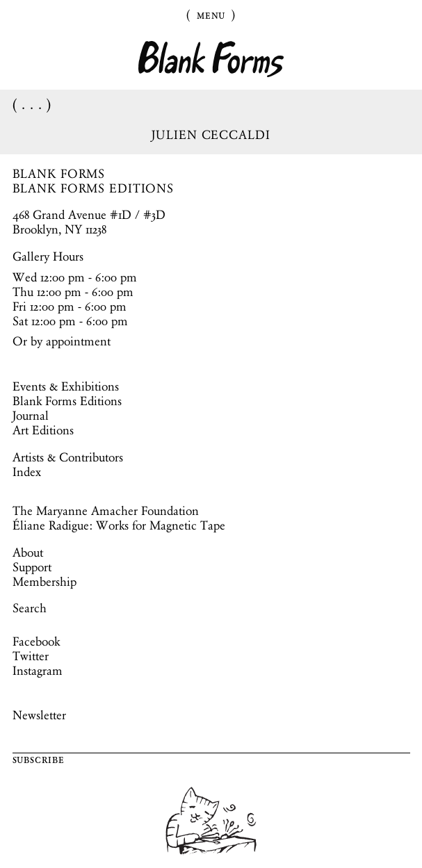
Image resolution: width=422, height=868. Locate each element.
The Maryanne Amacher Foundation (106, 511)
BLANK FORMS (59, 174)
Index (27, 472)
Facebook (36, 641)
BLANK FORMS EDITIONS (94, 188)
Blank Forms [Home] (211, 59)
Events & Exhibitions (66, 386)
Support (32, 567)
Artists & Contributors (68, 457)
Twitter (31, 656)
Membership (44, 582)
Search (30, 608)
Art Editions (43, 430)
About (28, 552)
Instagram (38, 671)
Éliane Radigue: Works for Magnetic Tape (119, 525)
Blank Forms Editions (67, 401)
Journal (31, 416)
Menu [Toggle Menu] (211, 15)
